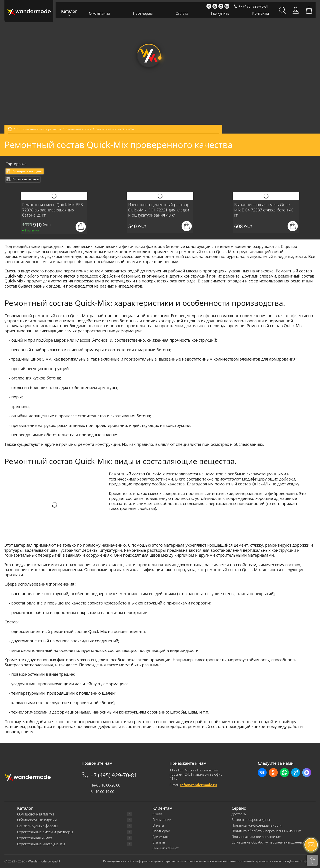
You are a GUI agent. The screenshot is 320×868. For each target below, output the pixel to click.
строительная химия (156, 565)
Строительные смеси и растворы (45, 832)
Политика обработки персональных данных (266, 831)
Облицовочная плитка (36, 814)
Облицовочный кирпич (37, 820)
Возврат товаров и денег (251, 820)
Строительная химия (35, 838)
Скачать (159, 842)
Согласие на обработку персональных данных (268, 842)
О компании (99, 13)
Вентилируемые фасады (37, 826)
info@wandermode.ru (199, 785)
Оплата (182, 13)
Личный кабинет (166, 848)
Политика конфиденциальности (257, 825)
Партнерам (143, 13)
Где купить (220, 13)
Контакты (261, 13)
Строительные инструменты (41, 844)
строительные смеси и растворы (44, 262)
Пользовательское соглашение (256, 837)
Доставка (239, 814)
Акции (157, 814)
